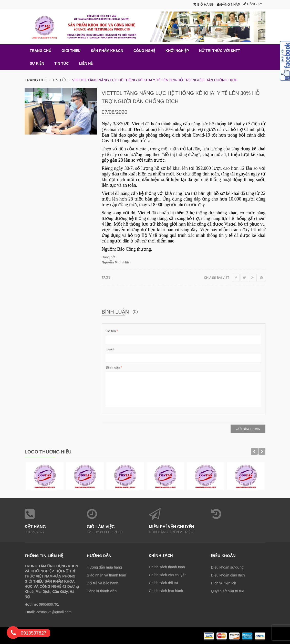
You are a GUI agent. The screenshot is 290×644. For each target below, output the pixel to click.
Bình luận (113, 368)
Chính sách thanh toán (167, 567)
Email (110, 349)
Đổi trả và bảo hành (103, 583)
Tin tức (60, 80)
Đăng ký (253, 4)
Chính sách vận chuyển (168, 575)
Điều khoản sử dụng (227, 567)
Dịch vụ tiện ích (224, 583)
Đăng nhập (229, 4)
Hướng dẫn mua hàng (104, 567)
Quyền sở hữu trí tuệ (228, 591)
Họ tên (111, 331)
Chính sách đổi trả (163, 583)
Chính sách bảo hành (166, 591)
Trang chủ (36, 80)
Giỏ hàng (203, 4)
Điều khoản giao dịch (228, 575)
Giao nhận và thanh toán (107, 575)
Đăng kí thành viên (102, 591)
